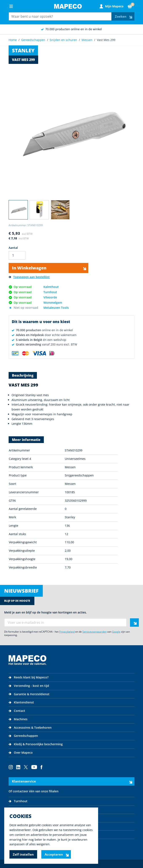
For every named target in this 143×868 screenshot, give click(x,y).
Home (13, 40)
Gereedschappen (33, 40)
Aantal (13, 248)
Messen (87, 40)
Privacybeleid (67, 632)
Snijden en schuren (63, 40)
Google (116, 632)
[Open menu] (11, 6)
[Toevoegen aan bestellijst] (29, 277)
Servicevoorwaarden (94, 632)
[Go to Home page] (68, 6)
